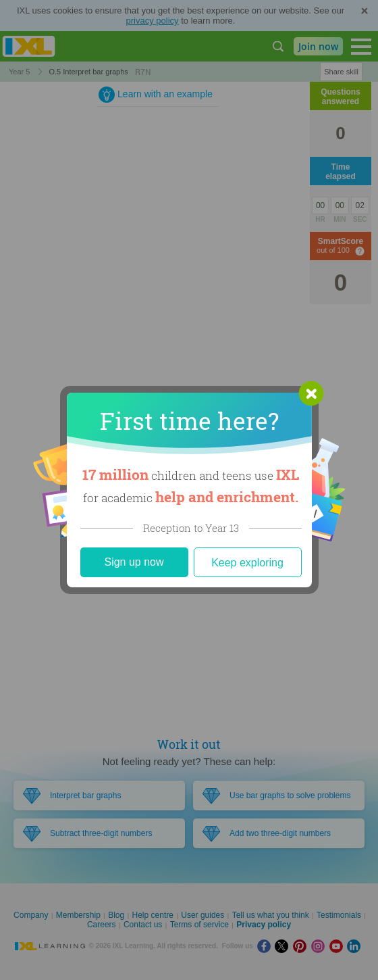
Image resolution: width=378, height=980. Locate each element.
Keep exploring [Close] (247, 563)
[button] (311, 393)
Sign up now (134, 562)
